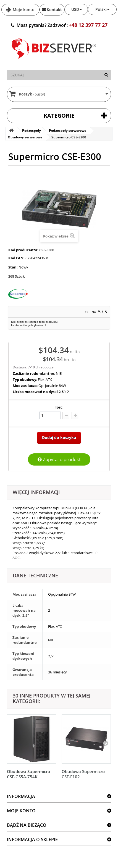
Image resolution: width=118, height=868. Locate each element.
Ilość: (59, 407)
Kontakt (54, 10)
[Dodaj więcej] (75, 416)
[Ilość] (50, 415)
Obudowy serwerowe (25, 137)
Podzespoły (32, 131)
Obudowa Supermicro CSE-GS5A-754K (28, 774)
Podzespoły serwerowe (68, 131)
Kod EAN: (16, 258)
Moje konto (23, 10)
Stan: (13, 267)
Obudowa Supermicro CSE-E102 (83, 774)
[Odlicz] (66, 416)
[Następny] (106, 743)
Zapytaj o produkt (59, 459)
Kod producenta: (23, 250)
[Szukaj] (106, 75)
